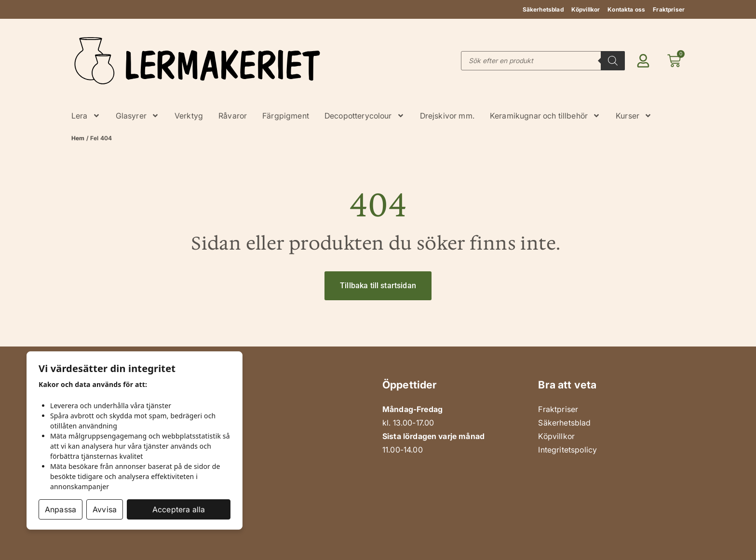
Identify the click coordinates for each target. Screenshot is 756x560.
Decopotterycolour (364, 116)
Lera (86, 116)
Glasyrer (137, 116)
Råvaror (233, 116)
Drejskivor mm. (447, 116)
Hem (78, 138)
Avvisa (105, 509)
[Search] (613, 61)
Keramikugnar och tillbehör (545, 116)
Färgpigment (286, 116)
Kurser (634, 116)
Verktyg (189, 116)
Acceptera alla (179, 509)
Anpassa (61, 509)
